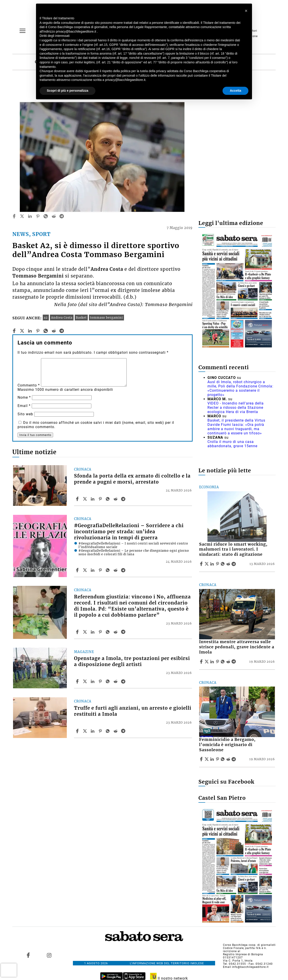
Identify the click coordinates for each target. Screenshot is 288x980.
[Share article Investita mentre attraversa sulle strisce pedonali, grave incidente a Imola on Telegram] (234, 662)
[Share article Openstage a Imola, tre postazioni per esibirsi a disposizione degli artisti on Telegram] (124, 681)
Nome (24, 397)
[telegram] (62, 216)
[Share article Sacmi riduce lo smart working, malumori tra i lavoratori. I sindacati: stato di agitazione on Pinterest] (218, 564)
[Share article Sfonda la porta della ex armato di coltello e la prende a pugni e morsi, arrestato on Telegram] (124, 499)
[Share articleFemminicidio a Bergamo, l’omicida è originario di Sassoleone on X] (207, 759)
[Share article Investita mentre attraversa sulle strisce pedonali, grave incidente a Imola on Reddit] (229, 662)
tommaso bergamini (106, 318)
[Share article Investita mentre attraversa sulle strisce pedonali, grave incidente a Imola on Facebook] (202, 662)
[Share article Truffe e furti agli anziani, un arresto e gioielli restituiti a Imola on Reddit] (116, 731)
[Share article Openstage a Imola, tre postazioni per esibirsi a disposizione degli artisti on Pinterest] (101, 681)
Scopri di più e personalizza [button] (67, 91)
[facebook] (14, 216)
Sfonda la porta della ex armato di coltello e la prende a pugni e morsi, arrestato (132, 479)
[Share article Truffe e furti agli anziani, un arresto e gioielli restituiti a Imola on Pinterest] (101, 731)
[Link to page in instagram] (49, 955)
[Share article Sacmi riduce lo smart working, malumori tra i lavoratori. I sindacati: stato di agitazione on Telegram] (234, 564)
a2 (46, 318)
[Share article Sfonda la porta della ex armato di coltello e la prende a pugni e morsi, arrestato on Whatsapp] (108, 499)
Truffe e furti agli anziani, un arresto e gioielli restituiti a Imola (133, 711)
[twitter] (22, 216)
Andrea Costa (62, 318)
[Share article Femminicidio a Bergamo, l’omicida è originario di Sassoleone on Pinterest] (218, 759)
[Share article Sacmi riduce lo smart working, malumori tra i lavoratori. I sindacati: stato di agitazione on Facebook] (202, 564)
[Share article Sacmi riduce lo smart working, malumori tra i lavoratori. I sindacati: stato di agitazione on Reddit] (229, 564)
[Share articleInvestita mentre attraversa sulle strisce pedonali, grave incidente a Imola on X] (207, 662)
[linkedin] (30, 216)
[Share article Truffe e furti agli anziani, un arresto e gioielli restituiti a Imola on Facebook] (78, 731)
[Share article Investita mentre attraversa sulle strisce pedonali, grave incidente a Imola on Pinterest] (218, 662)
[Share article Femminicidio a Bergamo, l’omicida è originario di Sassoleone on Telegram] (234, 759)
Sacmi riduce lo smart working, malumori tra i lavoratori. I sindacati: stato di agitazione (233, 549)
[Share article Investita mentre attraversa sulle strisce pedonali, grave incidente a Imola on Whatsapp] (223, 662)
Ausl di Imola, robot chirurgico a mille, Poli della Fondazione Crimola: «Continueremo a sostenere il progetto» (240, 388)
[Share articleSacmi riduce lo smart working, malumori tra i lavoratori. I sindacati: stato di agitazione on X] (207, 564)
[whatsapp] (46, 216)
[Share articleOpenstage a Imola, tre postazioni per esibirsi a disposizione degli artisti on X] (85, 681)
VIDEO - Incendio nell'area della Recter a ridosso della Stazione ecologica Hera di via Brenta (236, 408)
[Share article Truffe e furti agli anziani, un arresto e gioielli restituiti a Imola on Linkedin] (93, 731)
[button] (246, 11)
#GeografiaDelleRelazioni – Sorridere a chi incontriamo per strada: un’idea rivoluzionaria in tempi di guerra (129, 532)
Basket (81, 318)
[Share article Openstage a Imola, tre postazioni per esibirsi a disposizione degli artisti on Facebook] (78, 681)
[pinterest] (38, 216)
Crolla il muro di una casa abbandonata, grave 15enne (232, 444)
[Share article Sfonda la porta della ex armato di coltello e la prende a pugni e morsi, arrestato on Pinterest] (101, 499)
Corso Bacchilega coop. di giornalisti (249, 945)
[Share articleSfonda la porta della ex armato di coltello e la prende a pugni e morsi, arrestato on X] (85, 499)
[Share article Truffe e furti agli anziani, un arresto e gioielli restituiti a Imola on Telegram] (124, 731)
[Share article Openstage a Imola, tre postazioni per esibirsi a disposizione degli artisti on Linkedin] (93, 681)
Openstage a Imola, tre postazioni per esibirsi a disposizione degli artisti (132, 661)
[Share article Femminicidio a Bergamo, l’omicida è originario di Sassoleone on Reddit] (229, 759)
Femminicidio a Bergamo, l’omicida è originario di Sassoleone (227, 745)
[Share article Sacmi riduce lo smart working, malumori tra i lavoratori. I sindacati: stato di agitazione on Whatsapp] (223, 564)
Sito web (25, 414)
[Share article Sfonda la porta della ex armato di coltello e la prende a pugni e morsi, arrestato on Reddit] (116, 499)
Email (24, 406)
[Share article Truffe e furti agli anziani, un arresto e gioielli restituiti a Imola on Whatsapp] (108, 731)
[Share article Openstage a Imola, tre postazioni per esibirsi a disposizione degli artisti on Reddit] (116, 681)
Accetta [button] (235, 91)
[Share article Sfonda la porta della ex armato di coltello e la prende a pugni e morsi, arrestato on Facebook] (78, 499)
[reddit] (54, 216)
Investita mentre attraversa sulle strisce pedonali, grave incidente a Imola (237, 647)
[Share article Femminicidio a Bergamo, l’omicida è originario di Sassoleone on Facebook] (202, 759)
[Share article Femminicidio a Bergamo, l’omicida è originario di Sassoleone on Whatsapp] (223, 759)
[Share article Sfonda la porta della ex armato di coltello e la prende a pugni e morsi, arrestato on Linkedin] (93, 499)
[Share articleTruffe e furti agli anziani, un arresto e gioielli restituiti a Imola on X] (85, 731)
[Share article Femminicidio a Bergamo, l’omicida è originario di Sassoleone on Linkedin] (213, 759)
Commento (29, 385)
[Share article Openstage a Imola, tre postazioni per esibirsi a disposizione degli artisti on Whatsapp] (108, 681)
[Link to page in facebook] (28, 955)
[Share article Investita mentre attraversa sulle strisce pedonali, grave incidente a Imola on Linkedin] (213, 662)
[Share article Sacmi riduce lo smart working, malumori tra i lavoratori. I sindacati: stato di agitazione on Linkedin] (213, 564)
